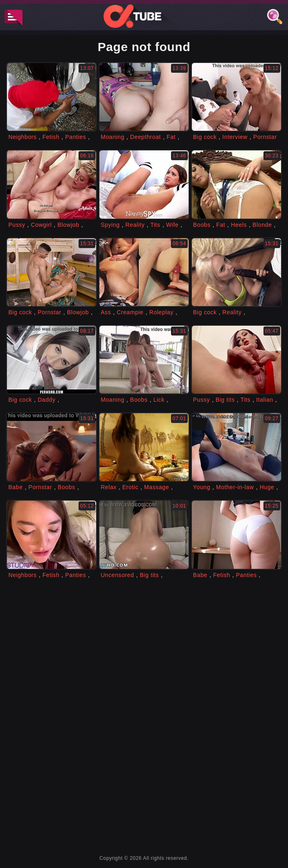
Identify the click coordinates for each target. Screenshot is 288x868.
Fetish (51, 137)
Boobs (202, 225)
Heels (239, 225)
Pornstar (265, 137)
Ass (106, 312)
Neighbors (22, 137)
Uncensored (117, 575)
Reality (135, 225)
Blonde (262, 225)
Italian (265, 400)
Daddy (46, 400)
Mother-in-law (235, 487)
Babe (15, 487)
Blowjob (68, 225)
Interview (235, 137)
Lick (159, 400)
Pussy (17, 225)
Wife (172, 225)
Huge (267, 487)
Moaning (112, 137)
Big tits (225, 400)
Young (202, 487)
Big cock (205, 137)
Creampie (130, 312)
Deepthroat (145, 137)
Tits (155, 225)
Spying (110, 225)
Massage (156, 487)
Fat (171, 137)
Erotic (130, 487)
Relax (109, 487)
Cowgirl (42, 225)
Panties (75, 137)
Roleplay (161, 312)
